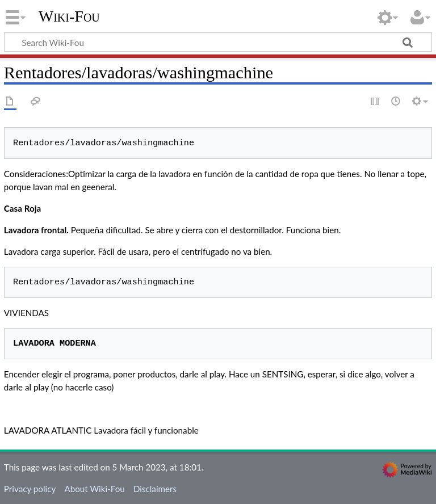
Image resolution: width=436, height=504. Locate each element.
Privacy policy (30, 489)
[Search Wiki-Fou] (218, 42)
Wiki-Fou (69, 16)
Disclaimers (155, 489)
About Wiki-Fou (94, 489)
